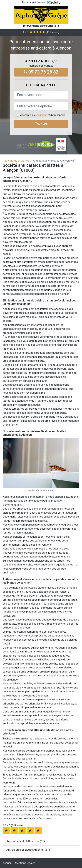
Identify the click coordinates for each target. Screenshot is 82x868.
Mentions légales (25, 863)
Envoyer (41, 124)
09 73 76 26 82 (41, 72)
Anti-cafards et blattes (16, 161)
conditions (41, 115)
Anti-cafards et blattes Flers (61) (26, 841)
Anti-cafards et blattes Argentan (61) (28, 850)
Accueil (7, 863)
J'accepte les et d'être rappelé (43, 115)
